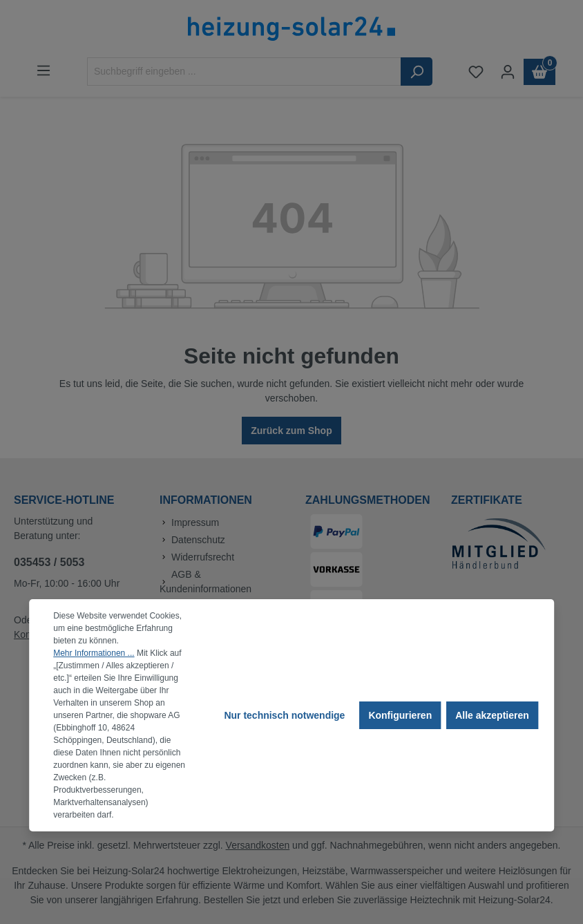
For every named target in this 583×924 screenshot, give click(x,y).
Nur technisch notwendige (284, 715)
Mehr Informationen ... (94, 653)
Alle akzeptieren (492, 715)
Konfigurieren (400, 715)
